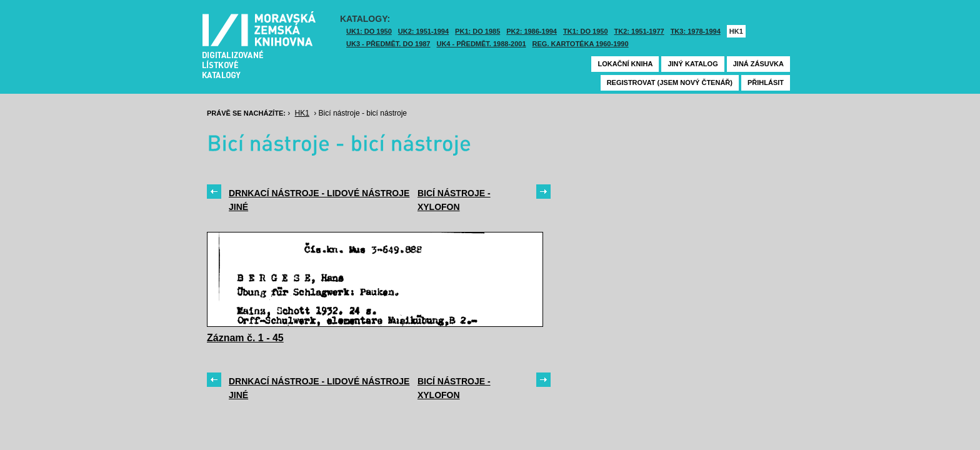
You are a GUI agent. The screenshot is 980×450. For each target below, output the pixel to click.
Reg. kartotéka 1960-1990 (581, 44)
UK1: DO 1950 (369, 31)
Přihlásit (766, 82)
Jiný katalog (692, 64)
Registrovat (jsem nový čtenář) (670, 82)
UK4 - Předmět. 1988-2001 (481, 44)
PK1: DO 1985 (477, 31)
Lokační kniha (625, 64)
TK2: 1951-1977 (639, 31)
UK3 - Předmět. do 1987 (388, 44)
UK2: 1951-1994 (423, 31)
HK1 (736, 31)
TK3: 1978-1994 (696, 31)
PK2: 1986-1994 (532, 31)
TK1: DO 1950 (586, 31)
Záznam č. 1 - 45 (245, 338)
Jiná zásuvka (758, 64)
